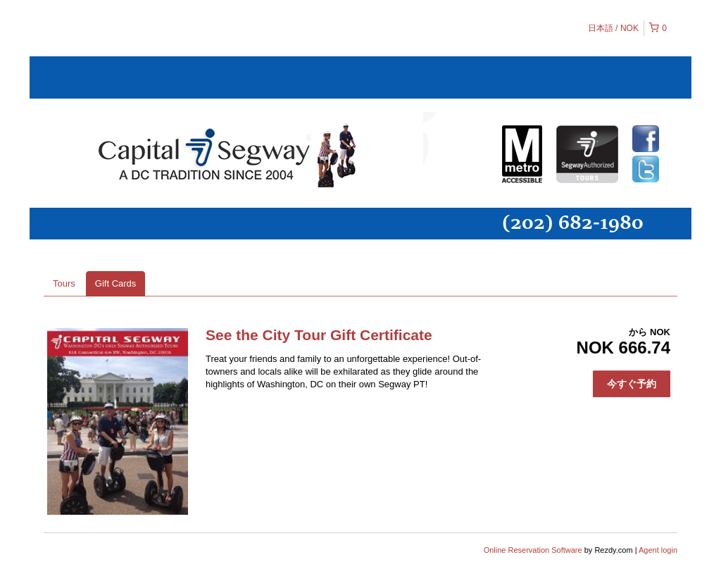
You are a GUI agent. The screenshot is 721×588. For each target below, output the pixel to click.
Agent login (658, 550)
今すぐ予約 (632, 384)
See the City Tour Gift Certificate (319, 335)
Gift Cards (116, 283)
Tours (64, 283)
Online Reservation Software (533, 550)
